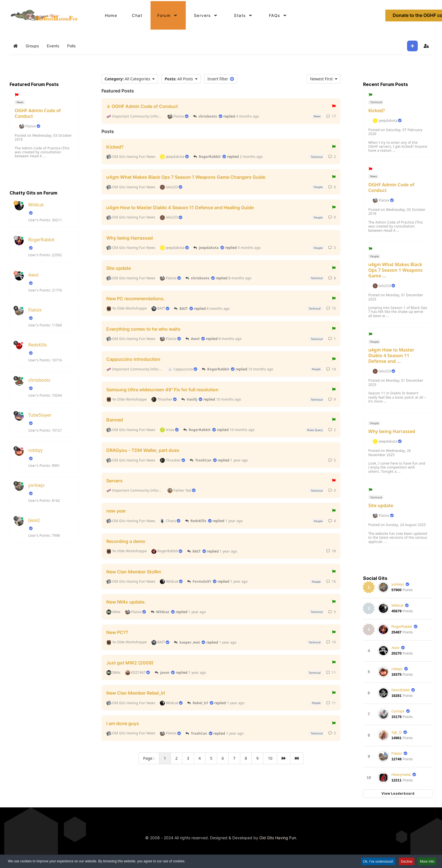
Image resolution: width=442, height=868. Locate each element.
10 (331, 642)
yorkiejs (36, 485)
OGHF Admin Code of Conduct (38, 113)
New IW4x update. (126, 602)
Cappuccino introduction (133, 359)
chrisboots (39, 380)
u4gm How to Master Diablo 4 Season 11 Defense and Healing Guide (180, 207)
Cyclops (398, 711)
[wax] (34, 520)
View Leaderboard (398, 793)
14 (331, 369)
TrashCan (203, 460)
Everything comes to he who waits (143, 329)
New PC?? (117, 632)
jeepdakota (209, 248)
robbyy (36, 450)
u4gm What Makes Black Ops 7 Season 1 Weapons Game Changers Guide (186, 177)
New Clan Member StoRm (134, 571)
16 (331, 581)
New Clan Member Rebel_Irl (136, 693)
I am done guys (123, 723)
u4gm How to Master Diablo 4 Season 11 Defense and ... (391, 355)
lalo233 (385, 286)
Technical (316, 157)
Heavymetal (401, 775)
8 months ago (240, 278)
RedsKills (37, 345)
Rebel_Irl (200, 703)
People (318, 187)
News (20, 102)
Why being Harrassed (130, 238)
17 (331, 116)
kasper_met (190, 642)
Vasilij (192, 399)
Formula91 (202, 581)
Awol (33, 275)
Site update (119, 268)
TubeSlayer (40, 415)
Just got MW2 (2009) (130, 662)
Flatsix (30, 126)
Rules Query (314, 430)
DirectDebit (400, 690)
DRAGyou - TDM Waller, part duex (143, 450)
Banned (115, 420)
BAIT (184, 309)
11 (331, 672)
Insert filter (221, 79)
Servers (114, 480)
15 (331, 308)
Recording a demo (126, 541)
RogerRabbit (41, 240)
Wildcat (36, 205)
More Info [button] (427, 862)
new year (116, 511)
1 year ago (239, 460)
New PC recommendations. (136, 299)
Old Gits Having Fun (278, 838)
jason (165, 672)
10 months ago (261, 369)
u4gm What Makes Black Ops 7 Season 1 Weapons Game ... (395, 270)
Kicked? (115, 147)
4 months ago (247, 116)
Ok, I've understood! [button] (377, 862)
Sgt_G (396, 732)
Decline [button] (406, 862)
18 (331, 551)
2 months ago (251, 157)
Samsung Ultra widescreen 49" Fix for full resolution (162, 389)
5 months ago (249, 248)
